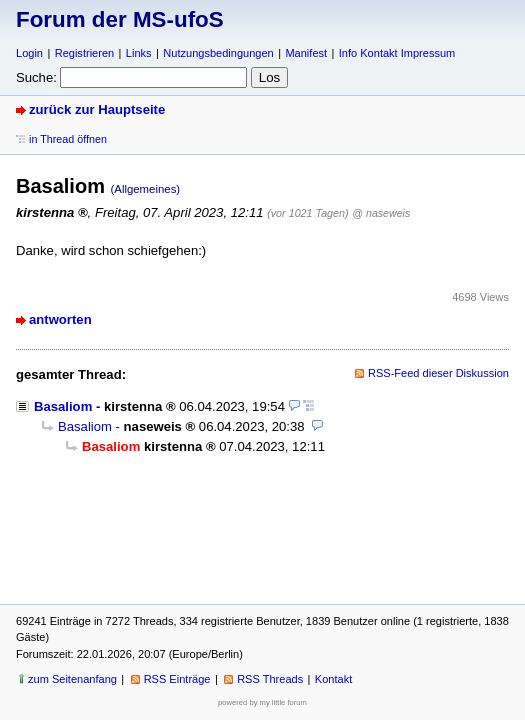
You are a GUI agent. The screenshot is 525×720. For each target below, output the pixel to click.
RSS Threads (270, 679)
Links (139, 53)
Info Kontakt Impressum (397, 53)
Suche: (36, 77)
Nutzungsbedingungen (218, 53)
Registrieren (84, 53)
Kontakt (333, 679)
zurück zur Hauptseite (97, 109)
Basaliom (63, 406)
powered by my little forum (262, 702)
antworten (60, 319)
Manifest (306, 53)
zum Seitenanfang (72, 679)
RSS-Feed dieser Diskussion (438, 373)
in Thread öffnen (68, 139)
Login (29, 53)
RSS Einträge (177, 679)
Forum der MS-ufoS (120, 19)
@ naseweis (381, 213)
